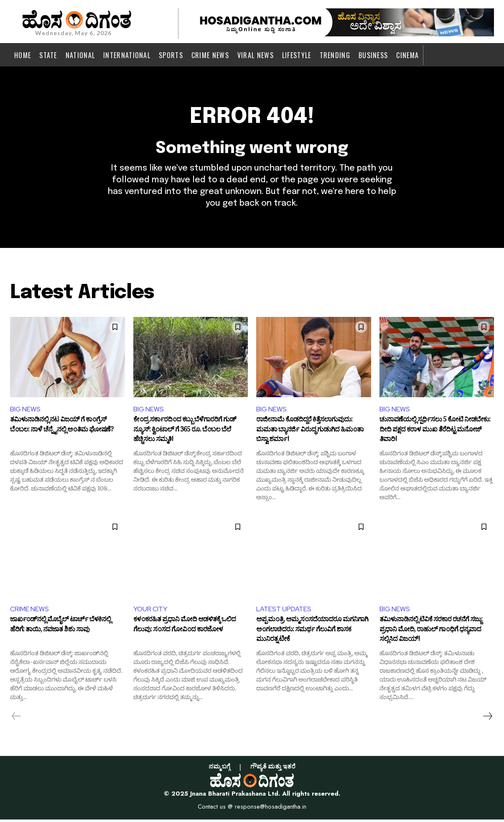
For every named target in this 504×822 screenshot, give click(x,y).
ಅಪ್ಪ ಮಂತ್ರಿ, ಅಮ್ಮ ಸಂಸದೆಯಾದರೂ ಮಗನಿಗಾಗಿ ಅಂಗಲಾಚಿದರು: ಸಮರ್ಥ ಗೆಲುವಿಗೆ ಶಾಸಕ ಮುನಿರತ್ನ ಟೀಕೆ (312, 633)
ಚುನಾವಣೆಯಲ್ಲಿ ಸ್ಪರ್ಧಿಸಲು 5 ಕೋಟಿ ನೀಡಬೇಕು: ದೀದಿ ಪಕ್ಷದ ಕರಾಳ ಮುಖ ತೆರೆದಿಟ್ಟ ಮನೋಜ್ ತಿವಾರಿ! (435, 433)
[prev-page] (17, 719)
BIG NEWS (25, 411)
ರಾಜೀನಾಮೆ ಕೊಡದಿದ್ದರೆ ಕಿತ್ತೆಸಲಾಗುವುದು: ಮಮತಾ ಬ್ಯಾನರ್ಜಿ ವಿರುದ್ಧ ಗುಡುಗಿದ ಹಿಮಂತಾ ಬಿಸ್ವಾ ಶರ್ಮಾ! (310, 433)
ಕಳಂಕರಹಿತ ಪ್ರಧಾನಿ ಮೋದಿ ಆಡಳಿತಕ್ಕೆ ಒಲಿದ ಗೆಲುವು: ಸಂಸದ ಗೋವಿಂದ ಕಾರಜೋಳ (185, 628)
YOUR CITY (151, 611)
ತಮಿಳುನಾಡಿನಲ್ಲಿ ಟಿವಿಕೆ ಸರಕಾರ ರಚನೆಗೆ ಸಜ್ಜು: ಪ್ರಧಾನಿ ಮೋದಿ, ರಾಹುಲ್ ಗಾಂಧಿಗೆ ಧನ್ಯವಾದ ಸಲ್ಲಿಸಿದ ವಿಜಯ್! (431, 633)
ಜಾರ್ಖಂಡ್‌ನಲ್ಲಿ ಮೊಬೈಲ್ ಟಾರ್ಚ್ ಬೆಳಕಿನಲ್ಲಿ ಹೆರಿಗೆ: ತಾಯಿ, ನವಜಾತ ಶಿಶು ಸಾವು (60, 628)
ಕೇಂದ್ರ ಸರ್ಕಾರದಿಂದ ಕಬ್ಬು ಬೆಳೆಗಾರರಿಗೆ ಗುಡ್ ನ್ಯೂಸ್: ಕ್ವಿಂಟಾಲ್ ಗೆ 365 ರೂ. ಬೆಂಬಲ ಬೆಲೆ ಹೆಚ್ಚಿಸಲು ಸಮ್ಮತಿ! (185, 433)
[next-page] (487, 719)
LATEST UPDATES (284, 611)
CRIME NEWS (29, 611)
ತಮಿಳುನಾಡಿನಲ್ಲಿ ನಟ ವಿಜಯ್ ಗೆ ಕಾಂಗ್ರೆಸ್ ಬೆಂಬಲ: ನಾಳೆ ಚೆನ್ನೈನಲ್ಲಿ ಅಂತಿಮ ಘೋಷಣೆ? (62, 428)
